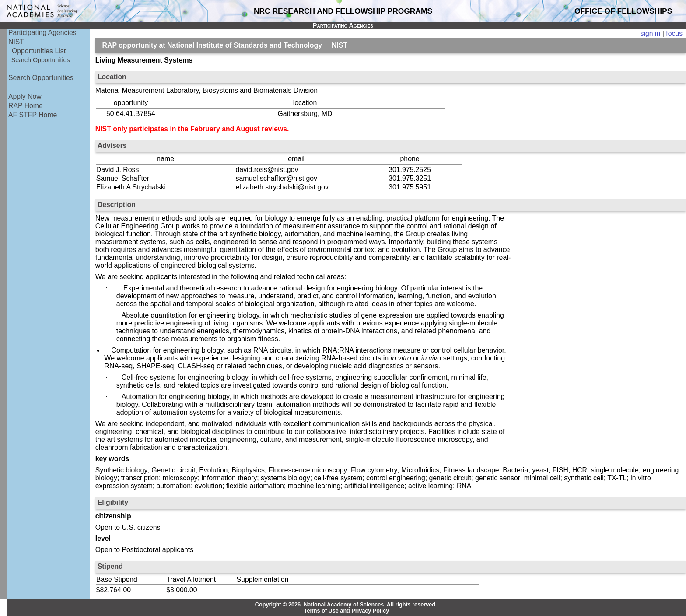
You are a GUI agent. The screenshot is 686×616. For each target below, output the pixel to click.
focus (674, 33)
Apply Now (25, 96)
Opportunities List (39, 51)
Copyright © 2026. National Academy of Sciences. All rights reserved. (346, 605)
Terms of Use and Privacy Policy (347, 611)
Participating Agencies (42, 33)
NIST (16, 42)
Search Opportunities (41, 60)
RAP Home (26, 106)
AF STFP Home (33, 115)
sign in (651, 33)
